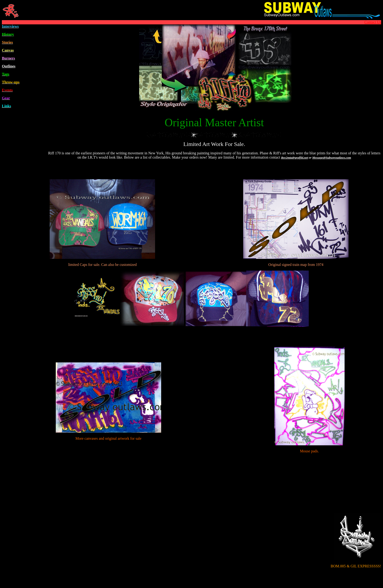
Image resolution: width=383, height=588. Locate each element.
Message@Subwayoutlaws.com (332, 158)
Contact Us (373, 22)
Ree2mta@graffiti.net (295, 158)
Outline (9, 66)
